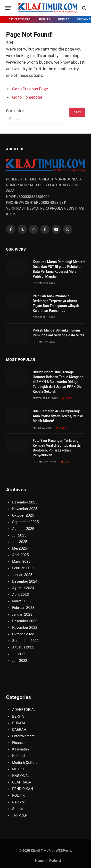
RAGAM (18, 802)
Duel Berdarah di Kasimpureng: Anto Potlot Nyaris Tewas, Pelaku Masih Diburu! (58, 416)
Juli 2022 (19, 654)
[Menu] (8, 8)
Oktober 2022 (23, 634)
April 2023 (21, 595)
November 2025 (25, 509)
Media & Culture (25, 763)
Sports (17, 809)
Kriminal (19, 756)
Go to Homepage (27, 97)
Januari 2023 (22, 614)
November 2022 (25, 628)
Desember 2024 (25, 581)
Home (39, 861)
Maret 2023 (21, 601)
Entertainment (23, 736)
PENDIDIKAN (23, 789)
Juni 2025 (20, 542)
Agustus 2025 (23, 529)
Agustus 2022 (23, 647)
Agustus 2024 (23, 588)
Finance (18, 743)
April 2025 (21, 555)
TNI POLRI (20, 815)
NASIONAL (21, 776)
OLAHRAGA (22, 782)
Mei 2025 (20, 548)
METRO (18, 769)
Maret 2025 (21, 562)
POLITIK (19, 795)
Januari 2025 (22, 575)
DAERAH (19, 730)
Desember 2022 (25, 621)
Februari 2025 (23, 568)
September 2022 (25, 641)
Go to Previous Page (30, 89)
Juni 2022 (20, 661)
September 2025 (25, 522)
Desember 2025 (25, 502)
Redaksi (55, 861)
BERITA (45, 19)
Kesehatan (21, 749)
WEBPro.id (64, 851)
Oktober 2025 (23, 515)
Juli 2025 (19, 535)
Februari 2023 (23, 608)
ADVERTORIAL (20, 19)
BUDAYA (19, 723)
